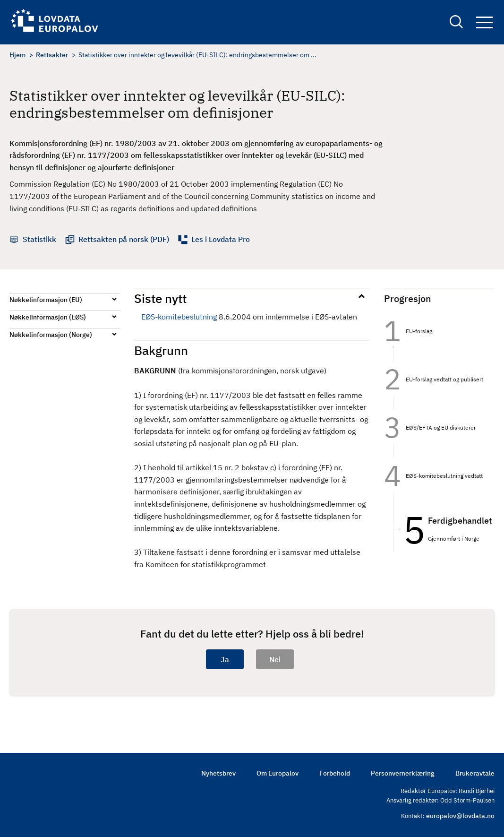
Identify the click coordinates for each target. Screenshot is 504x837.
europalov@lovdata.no (460, 816)
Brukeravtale (475, 773)
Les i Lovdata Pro (221, 239)
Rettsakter (52, 55)
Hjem (17, 55)
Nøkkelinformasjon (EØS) (48, 317)
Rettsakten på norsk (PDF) (124, 239)
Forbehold (335, 773)
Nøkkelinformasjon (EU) (46, 300)
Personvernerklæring (403, 773)
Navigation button (484, 22)
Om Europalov (278, 773)
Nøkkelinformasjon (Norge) (51, 335)
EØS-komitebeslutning (179, 317)
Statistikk (39, 239)
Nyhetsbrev (218, 773)
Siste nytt (160, 298)
